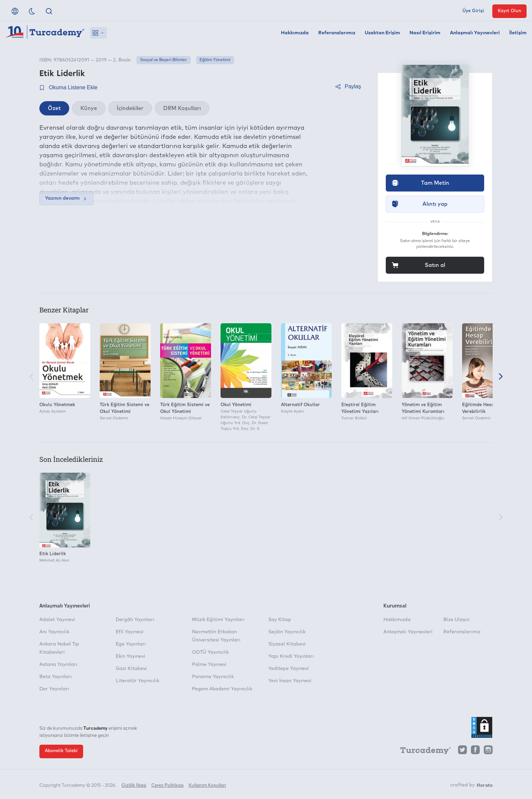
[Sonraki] (501, 377)
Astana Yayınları (58, 665)
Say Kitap (280, 620)
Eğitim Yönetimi (215, 60)
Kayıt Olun (509, 11)
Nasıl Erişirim (425, 33)
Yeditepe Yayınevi (289, 669)
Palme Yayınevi (209, 665)
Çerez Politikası (167, 785)
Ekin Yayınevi (130, 656)
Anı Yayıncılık (54, 632)
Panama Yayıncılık (213, 677)
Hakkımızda (295, 33)
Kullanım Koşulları (207, 785)
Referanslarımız (337, 33)
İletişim (518, 33)
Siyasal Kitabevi (287, 644)
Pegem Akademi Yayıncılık (222, 689)
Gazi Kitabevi (131, 669)
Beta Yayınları (56, 677)
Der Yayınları (54, 689)
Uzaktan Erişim (382, 33)
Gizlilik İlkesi (134, 785)
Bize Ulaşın (456, 620)
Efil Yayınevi (130, 632)
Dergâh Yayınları (135, 620)
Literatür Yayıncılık (137, 681)
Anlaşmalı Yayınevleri (475, 33)
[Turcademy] (422, 751)
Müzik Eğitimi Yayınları (218, 620)
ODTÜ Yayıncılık (210, 652)
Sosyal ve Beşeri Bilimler (164, 60)
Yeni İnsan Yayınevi (290, 681)
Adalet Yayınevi (57, 620)
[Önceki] (31, 377)
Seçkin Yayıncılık (287, 632)
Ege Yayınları (131, 644)
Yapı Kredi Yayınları (291, 656)
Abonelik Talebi (61, 751)
